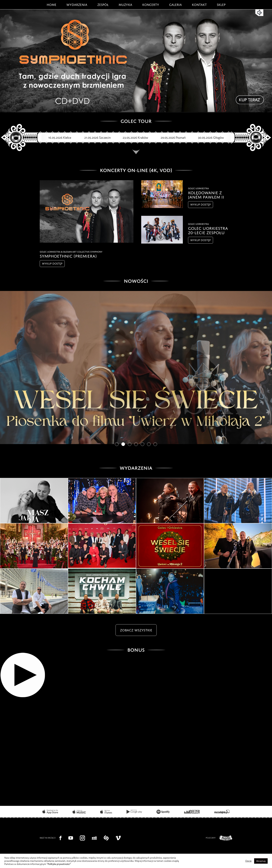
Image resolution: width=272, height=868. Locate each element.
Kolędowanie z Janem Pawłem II (206, 194)
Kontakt (199, 4)
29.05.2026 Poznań (168, 137)
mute (260, 12)
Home (52, 4)
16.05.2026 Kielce (54, 137)
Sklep (221, 4)
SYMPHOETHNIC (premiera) (68, 255)
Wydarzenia (77, 4)
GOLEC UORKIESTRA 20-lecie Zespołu (208, 230)
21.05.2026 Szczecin (92, 137)
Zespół (103, 4)
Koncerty (151, 4)
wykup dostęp (52, 263)
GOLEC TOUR (136, 120)
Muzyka (125, 4)
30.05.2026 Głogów (206, 137)
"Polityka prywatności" (59, 864)
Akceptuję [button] (261, 861)
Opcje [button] (248, 861)
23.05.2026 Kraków (130, 137)
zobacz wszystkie (136, 630)
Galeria (175, 4)
